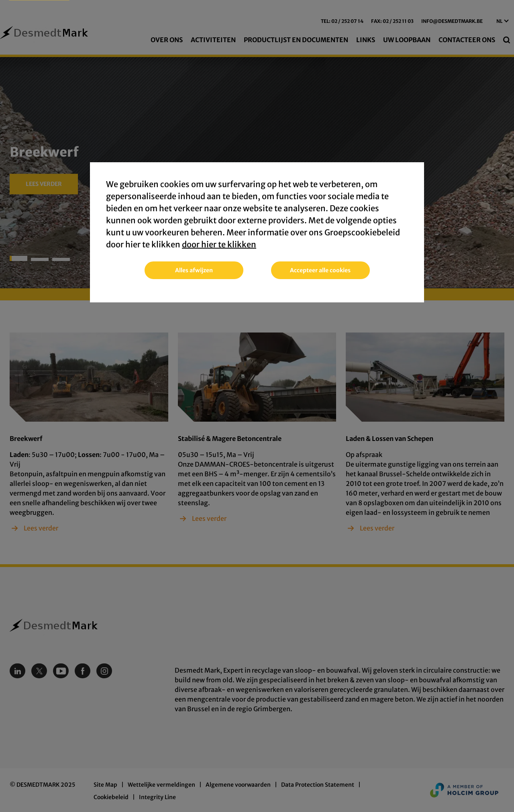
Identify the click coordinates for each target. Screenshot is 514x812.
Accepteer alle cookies (320, 271)
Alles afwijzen (194, 271)
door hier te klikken (219, 245)
